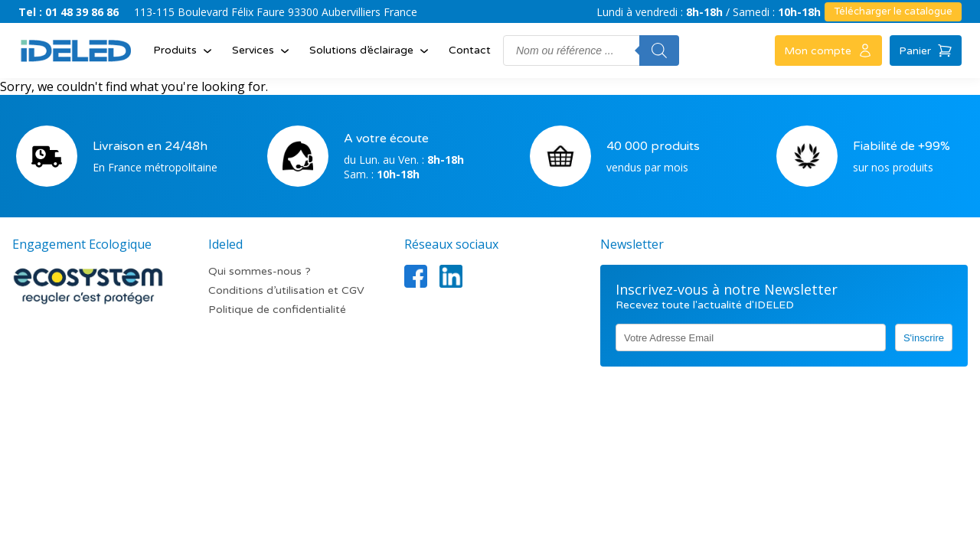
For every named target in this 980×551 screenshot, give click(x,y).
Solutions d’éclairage (371, 51)
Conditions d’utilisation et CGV (286, 290)
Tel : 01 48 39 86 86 (69, 12)
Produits (184, 51)
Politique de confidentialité (277, 310)
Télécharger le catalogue (893, 11)
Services (262, 51)
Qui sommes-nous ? (260, 271)
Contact (470, 50)
